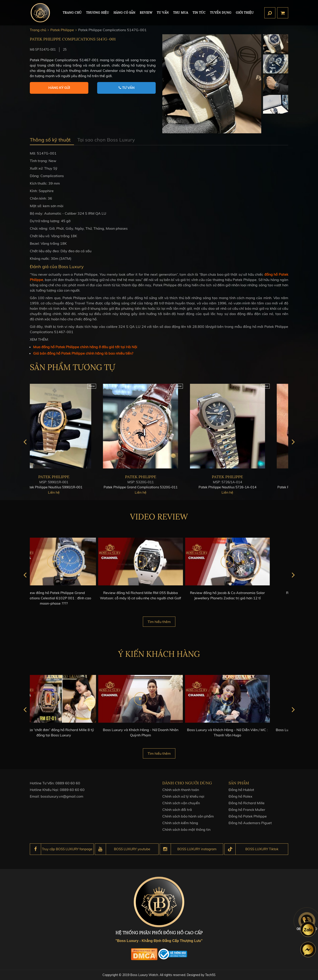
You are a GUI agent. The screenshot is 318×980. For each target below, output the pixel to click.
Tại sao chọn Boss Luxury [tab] (106, 140)
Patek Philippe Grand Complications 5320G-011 (159, 491)
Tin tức (199, 13)
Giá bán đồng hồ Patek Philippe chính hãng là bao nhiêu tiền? (83, 353)
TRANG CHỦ (72, 13)
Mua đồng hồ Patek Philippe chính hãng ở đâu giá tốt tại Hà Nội (85, 347)
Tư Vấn (163, 13)
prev (25, 446)
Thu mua (181, 13)
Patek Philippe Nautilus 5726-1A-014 (246, 491)
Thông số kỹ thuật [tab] (50, 140)
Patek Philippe (72, 481)
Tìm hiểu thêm (159, 622)
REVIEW (146, 13)
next (293, 446)
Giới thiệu (245, 13)
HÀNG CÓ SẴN (124, 13)
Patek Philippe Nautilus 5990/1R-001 (72, 491)
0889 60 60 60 (68, 787)
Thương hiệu (98, 13)
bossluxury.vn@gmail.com (62, 800)
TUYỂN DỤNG (221, 13)
